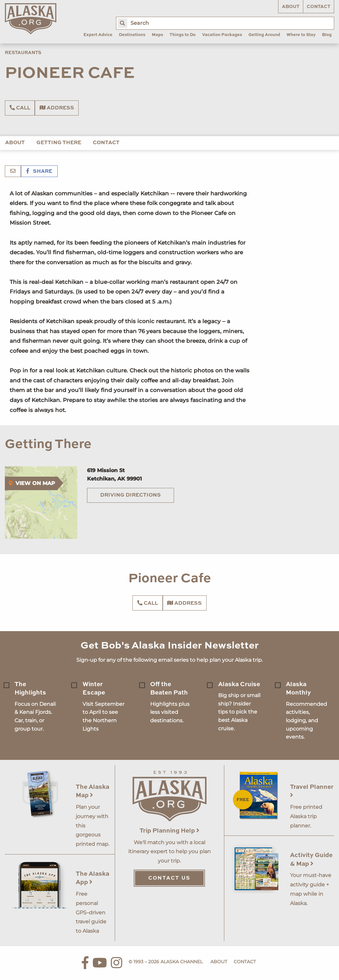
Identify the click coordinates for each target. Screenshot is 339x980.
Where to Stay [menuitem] (301, 35)
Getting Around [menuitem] (264, 35)
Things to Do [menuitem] (183, 35)
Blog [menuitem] (327, 35)
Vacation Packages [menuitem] (222, 35)
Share (39, 172)
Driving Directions (131, 495)
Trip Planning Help (169, 831)
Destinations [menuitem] (132, 35)
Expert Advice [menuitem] (98, 35)
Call (20, 108)
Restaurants (23, 53)
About (291, 7)
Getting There (59, 143)
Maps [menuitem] (157, 35)
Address (57, 108)
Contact (319, 7)
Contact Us (169, 878)
